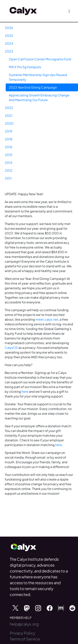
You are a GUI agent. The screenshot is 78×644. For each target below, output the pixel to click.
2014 (9, 163)
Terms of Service (25, 639)
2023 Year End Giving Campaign (33, 87)
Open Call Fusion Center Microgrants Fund (40, 59)
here (25, 391)
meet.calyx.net (47, 319)
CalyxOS (11, 348)
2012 (9, 170)
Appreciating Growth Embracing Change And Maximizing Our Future (39, 98)
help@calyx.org (24, 624)
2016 (9, 147)
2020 (9, 123)
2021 (9, 116)
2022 (9, 108)
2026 (9, 28)
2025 (9, 36)
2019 (9, 131)
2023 (9, 51)
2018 (9, 139)
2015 (9, 155)
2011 (8, 178)
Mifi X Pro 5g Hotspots (25, 67)
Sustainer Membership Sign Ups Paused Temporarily (38, 77)
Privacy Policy (23, 633)
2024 (9, 43)
